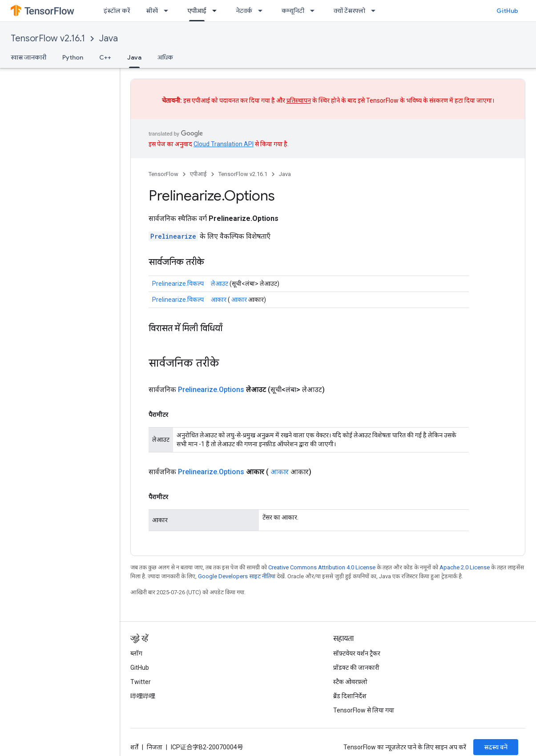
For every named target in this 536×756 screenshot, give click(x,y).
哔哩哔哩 (143, 696)
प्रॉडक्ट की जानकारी (356, 668)
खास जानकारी (28, 57)
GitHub (507, 11)
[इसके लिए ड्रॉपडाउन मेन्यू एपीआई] (217, 11)
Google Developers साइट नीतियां (237, 576)
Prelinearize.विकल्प (178, 284)
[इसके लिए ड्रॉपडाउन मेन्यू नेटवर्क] (263, 11)
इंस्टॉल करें (117, 11)
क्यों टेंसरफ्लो (349, 11)
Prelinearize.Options (211, 390)
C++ (105, 57)
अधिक (165, 57)
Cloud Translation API (224, 144)
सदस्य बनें (496, 747)
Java (109, 38)
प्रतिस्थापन (299, 100)
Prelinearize (173, 236)
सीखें (152, 11)
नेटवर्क (244, 11)
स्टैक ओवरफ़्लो (350, 682)
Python (73, 57)
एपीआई (198, 174)
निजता (155, 747)
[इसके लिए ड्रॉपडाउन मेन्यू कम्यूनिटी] (315, 11)
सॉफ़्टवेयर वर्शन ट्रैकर (357, 653)
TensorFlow (163, 174)
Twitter (141, 682)
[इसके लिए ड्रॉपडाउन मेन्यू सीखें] (169, 11)
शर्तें (134, 747)
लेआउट (220, 284)
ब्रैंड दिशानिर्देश (350, 696)
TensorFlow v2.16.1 (48, 38)
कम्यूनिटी (293, 11)
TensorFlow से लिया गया (364, 710)
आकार (219, 300)
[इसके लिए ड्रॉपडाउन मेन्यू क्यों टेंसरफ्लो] (376, 11)
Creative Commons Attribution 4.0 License (322, 567)
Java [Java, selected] (134, 57)
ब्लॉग (136, 653)
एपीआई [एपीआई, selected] (197, 11)
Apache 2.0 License (465, 567)
